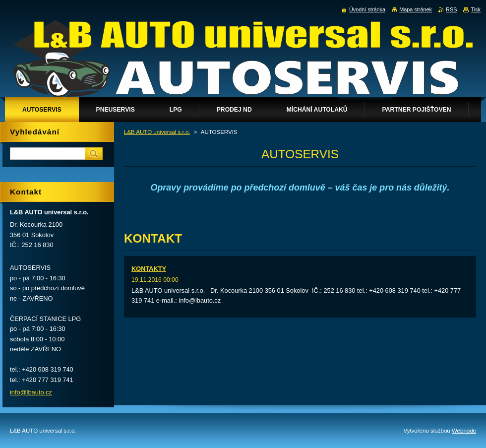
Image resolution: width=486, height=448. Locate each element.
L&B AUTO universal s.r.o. (157, 132)
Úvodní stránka (367, 9)
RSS (451, 9)
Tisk (476, 9)
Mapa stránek (416, 9)
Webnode (464, 431)
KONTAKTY (149, 269)
